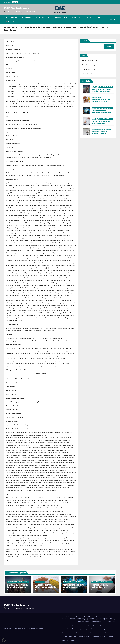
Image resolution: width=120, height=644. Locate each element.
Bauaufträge (27, 17)
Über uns (15, 17)
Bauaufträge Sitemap (67, 637)
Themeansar (41, 629)
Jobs (100, 17)
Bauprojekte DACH (96, 98)
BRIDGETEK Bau (87, 74)
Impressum (73, 640)
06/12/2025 (68, 590)
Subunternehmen (61, 17)
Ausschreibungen (43, 17)
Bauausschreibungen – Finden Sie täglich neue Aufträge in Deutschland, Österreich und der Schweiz (102, 92)
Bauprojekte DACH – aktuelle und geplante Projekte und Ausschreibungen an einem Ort (102, 101)
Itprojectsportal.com (89, 69)
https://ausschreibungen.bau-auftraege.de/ (72, 625)
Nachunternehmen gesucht (91, 60)
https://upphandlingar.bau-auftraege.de (97, 633)
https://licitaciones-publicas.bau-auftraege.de (73, 633)
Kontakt (111, 637)
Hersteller (76, 17)
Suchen (84, 41)
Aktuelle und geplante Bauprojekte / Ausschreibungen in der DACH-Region (101, 108)
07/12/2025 (12, 590)
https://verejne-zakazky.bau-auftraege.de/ (72, 629)
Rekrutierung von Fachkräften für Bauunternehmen (101, 119)
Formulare (89, 17)
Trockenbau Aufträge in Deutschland (101, 130)
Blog (75, 637)
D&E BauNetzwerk (17, 8)
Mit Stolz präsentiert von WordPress (14, 629)
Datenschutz (65, 640)
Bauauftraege (22, 590)
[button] (111, 19)
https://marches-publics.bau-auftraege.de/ (96, 629)
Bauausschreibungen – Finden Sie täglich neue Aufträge (102, 87)
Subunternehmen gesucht (91, 65)
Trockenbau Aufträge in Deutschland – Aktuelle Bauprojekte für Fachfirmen (100, 133)
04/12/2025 (96, 590)
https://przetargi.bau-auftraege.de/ (95, 625)
